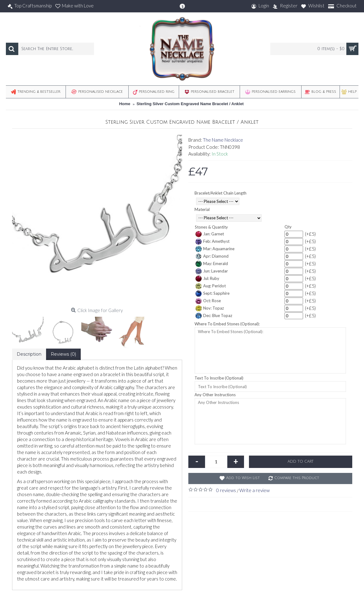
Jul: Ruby (207, 279)
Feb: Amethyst (212, 242)
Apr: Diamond (212, 256)
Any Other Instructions (215, 395)
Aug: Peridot (211, 286)
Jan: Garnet (210, 234)
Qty (288, 227)
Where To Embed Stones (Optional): (227, 324)
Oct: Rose (208, 301)
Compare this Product (297, 478)
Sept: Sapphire (212, 294)
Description (29, 354)
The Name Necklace (223, 140)
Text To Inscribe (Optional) (219, 378)
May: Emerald (212, 264)
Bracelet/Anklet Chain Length (221, 193)
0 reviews (226, 490)
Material (202, 209)
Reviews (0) (63, 354)
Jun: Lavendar (212, 271)
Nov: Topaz (210, 308)
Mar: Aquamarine (215, 249)
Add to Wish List (243, 478)
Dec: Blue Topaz (214, 316)
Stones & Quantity (211, 227)
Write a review (255, 490)
